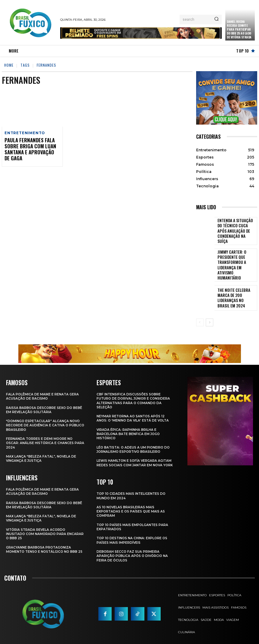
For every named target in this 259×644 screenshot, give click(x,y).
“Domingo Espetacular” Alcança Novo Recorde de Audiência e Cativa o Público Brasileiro (44, 415)
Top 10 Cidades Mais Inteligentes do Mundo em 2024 (132, 490)
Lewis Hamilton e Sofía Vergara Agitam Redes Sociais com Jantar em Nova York (136, 455)
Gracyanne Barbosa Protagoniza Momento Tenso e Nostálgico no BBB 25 (43, 541)
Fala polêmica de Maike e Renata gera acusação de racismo (43, 386)
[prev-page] (200, 313)
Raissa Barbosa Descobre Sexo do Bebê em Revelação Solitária (40, 400)
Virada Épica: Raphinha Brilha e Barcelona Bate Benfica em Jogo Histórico (129, 424)
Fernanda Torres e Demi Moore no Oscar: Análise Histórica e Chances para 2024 (41, 433)
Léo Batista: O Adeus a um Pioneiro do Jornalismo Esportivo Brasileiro (134, 439)
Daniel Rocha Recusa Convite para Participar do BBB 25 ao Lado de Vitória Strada (239, 29)
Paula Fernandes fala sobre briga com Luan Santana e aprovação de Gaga (29, 149)
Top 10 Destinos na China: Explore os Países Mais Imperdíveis (133, 534)
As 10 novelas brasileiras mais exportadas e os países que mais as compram (132, 505)
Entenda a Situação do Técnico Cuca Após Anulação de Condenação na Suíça (236, 230)
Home (9, 65)
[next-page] (210, 313)
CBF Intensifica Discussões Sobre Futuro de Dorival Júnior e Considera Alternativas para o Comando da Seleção (134, 391)
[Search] (216, 20)
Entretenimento (24, 133)
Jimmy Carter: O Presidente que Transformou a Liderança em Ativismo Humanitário (237, 259)
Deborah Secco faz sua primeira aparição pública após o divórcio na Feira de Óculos (133, 550)
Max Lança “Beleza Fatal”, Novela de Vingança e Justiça (42, 448)
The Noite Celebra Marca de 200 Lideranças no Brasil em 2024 (236, 288)
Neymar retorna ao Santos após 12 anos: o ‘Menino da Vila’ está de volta (134, 408)
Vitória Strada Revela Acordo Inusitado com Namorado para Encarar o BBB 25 (37, 523)
